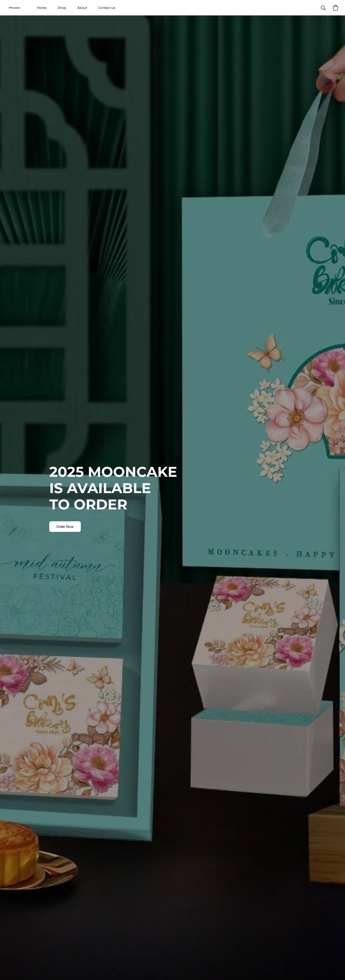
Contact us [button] (107, 8)
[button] (15, 8)
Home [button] (42, 8)
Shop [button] (62, 8)
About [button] (82, 8)
